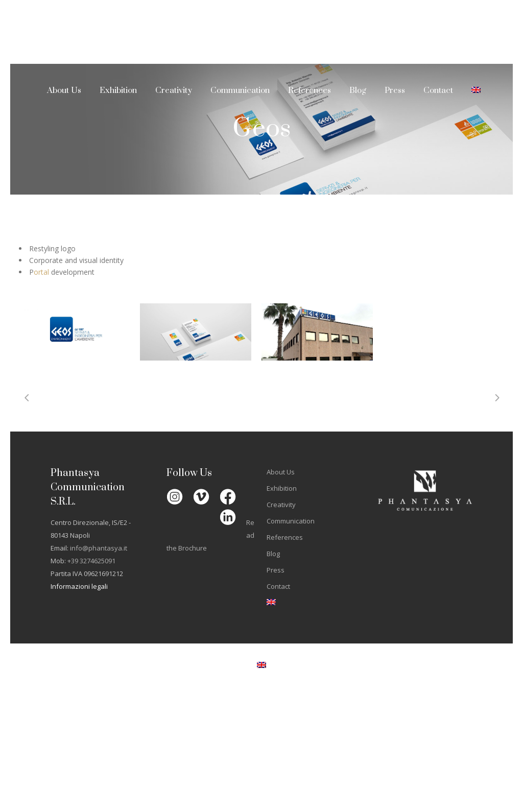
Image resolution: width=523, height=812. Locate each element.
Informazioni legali (79, 586)
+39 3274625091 (91, 561)
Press (276, 570)
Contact (278, 586)
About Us (281, 472)
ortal (41, 272)
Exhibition (282, 488)
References (285, 537)
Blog (273, 554)
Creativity (281, 505)
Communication (291, 521)
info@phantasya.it (99, 548)
